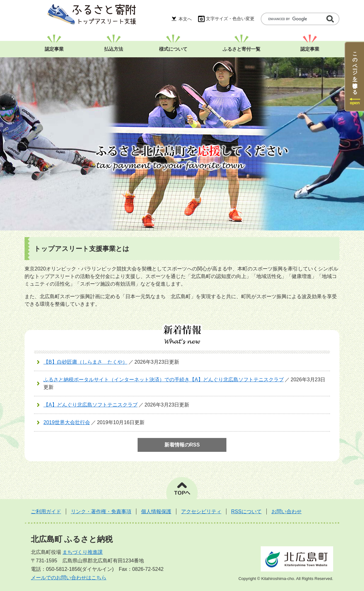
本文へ (185, 19)
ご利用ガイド (46, 511)
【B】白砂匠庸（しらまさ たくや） (85, 362)
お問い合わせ (287, 511)
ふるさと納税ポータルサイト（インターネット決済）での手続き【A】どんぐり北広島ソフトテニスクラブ (164, 380)
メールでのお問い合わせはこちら (69, 578)
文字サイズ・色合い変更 (230, 19)
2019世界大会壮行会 (67, 422)
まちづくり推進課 (82, 552)
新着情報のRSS (182, 445)
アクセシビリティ (201, 511)
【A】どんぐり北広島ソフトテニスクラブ (91, 405)
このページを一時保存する (355, 70)
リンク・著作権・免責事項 (101, 511)
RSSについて (246, 511)
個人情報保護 (156, 511)
